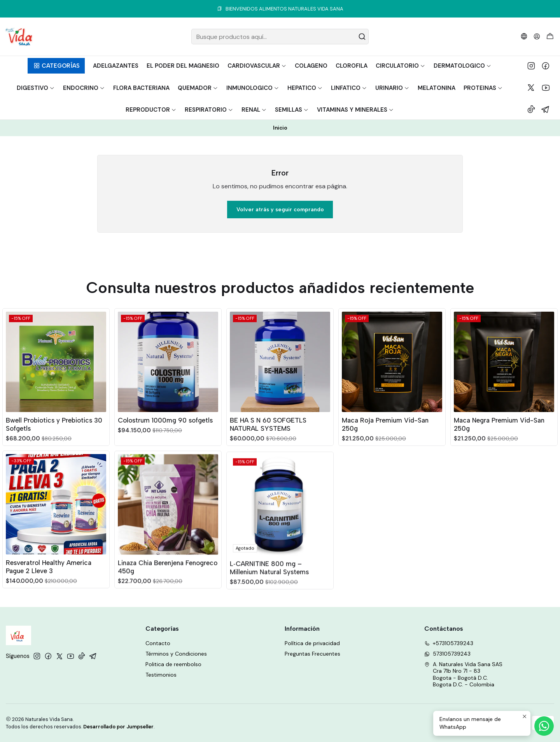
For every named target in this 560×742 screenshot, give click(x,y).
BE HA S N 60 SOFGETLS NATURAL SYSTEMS (268, 451)
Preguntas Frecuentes (312, 654)
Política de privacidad (312, 643)
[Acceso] (537, 36)
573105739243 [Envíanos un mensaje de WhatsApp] (447, 654)
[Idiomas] (524, 36)
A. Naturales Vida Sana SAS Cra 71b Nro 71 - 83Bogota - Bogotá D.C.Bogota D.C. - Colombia (463, 674)
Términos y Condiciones (176, 654)
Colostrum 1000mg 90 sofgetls (165, 437)
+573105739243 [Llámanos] (449, 643)
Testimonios (161, 675)
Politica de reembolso (173, 664)
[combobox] (280, 37)
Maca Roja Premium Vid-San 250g (385, 460)
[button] (56, 66)
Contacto (158, 643)
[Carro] (550, 37)
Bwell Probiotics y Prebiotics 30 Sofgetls (54, 434)
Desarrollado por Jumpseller (118, 727)
